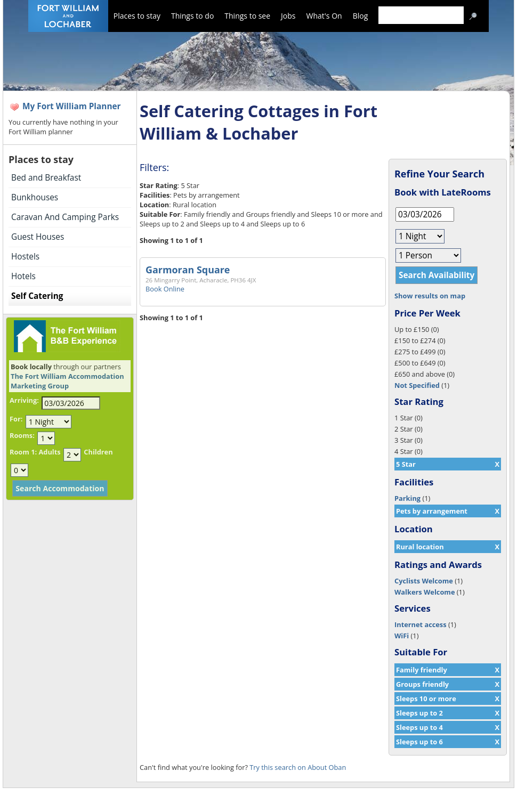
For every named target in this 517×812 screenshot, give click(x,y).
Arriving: (24, 400)
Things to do (192, 16)
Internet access (421, 624)
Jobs (288, 16)
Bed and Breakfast (46, 178)
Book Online (165, 289)
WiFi (402, 636)
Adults (49, 452)
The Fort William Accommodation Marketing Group (67, 381)
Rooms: (22, 435)
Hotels (23, 276)
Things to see (247, 16)
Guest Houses (38, 237)
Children (98, 452)
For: (16, 419)
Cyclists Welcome (424, 581)
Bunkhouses (35, 197)
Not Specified (417, 385)
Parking (407, 498)
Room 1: (23, 452)
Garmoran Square (188, 270)
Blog (361, 16)
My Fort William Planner (72, 106)
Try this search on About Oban (298, 767)
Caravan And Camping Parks (65, 217)
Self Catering (37, 296)
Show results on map (430, 296)
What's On (324, 16)
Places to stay (137, 16)
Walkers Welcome (425, 592)
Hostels (25, 257)
